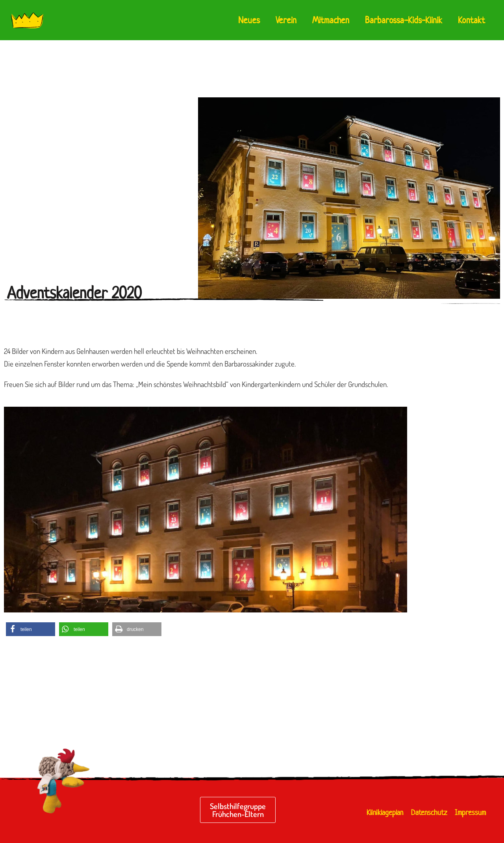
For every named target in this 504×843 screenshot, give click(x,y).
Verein (286, 20)
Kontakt (472, 20)
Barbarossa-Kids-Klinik (404, 20)
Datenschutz (429, 812)
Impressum (470, 812)
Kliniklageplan (385, 812)
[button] (31, 629)
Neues (249, 20)
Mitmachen (331, 20)
